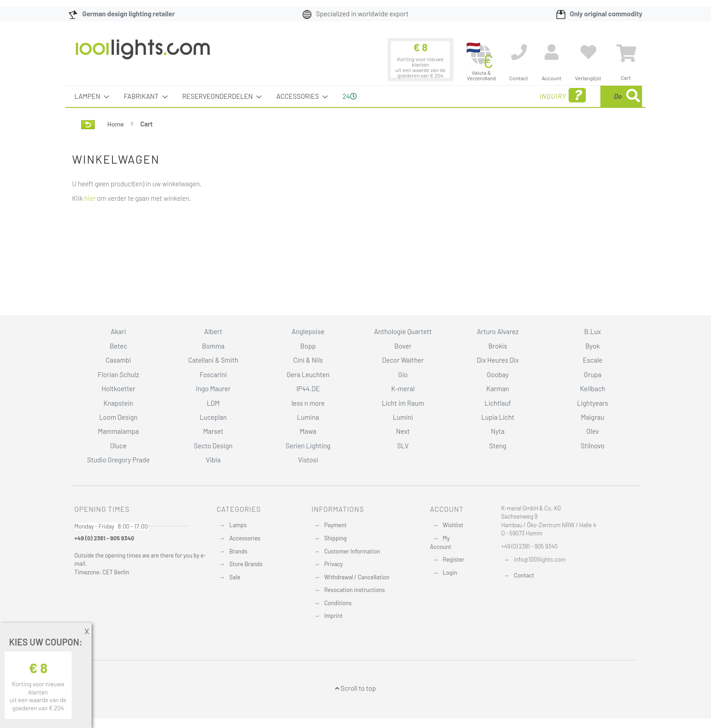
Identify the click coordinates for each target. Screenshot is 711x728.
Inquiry (491, 95)
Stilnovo (593, 446)
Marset (213, 431)
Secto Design (213, 446)
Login (450, 573)
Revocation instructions (355, 590)
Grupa (593, 374)
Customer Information (352, 551)
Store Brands (246, 564)
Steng (498, 446)
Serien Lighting (308, 446)
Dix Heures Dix (498, 360)
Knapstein (118, 403)
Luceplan (213, 417)
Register (453, 559)
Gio (403, 374)
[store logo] (143, 54)
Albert (213, 331)
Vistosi (308, 460)
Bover (403, 346)
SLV (403, 446)
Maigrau (592, 417)
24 (349, 96)
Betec (118, 346)
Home (116, 124)
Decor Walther (403, 360)
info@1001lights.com (540, 559)
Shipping (336, 538)
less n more (308, 403)
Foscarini (213, 374)
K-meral (403, 388)
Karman (497, 388)
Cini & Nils (308, 360)
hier (90, 198)
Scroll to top (355, 688)
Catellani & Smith (213, 360)
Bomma (213, 346)
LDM (213, 403)
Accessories (245, 538)
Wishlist (453, 525)
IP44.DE (308, 388)
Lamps (238, 525)
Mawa (308, 431)
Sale (235, 577)
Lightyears (592, 403)
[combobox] (576, 96)
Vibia (213, 460)
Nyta (498, 431)
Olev (593, 431)
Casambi (118, 360)
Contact (524, 575)
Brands (239, 551)
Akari (118, 331)
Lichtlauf (498, 403)
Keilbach (593, 388)
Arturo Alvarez (498, 331)
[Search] (633, 96)
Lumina (308, 417)
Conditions (338, 603)
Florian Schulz (119, 374)
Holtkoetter (118, 388)
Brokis (498, 346)
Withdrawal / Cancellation (357, 577)
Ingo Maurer (213, 388)
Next (403, 431)
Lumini (403, 417)
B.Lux (592, 331)
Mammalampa (118, 431)
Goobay (498, 374)
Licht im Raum (403, 403)
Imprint (334, 616)
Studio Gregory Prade (118, 460)
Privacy (334, 564)
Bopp (308, 346)
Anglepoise (308, 331)
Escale (592, 360)
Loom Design (119, 417)
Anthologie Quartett (403, 331)
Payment (336, 525)
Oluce (119, 446)
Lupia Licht (498, 417)
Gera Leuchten (308, 374)
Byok (593, 346)
